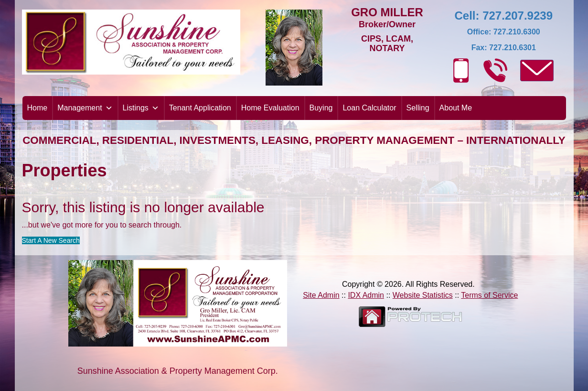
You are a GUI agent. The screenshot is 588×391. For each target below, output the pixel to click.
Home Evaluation (270, 108)
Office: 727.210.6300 (504, 32)
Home (37, 108)
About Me (456, 108)
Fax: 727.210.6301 (504, 48)
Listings (141, 108)
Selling (418, 108)
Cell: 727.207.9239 (504, 16)
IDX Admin (366, 295)
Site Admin (321, 295)
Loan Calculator (369, 108)
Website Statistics (423, 295)
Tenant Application (200, 108)
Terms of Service (489, 295)
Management (85, 108)
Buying (321, 108)
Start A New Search (51, 240)
